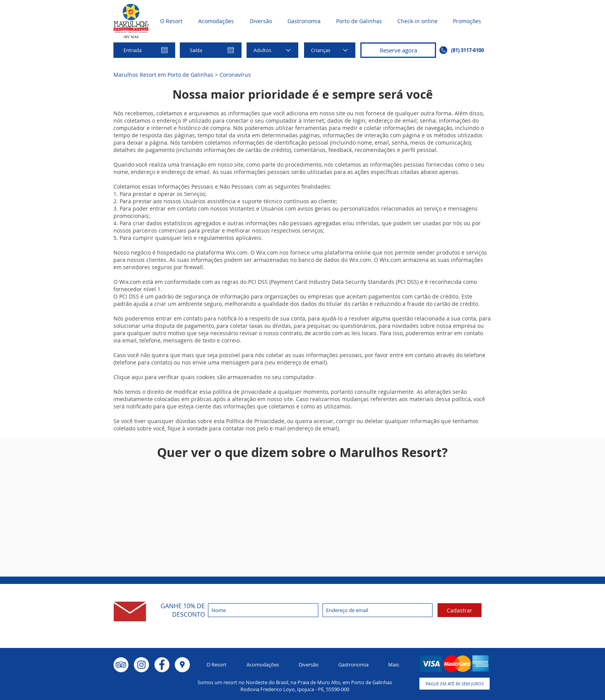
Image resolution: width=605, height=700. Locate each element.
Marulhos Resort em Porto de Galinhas (163, 75)
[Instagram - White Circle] (141, 665)
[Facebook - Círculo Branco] (162, 665)
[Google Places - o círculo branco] (182, 665)
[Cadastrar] (460, 610)
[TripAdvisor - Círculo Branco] (121, 665)
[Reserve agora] (398, 50)
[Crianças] (330, 50)
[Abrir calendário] (164, 50)
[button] (455, 684)
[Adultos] (272, 50)
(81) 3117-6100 (467, 50)
